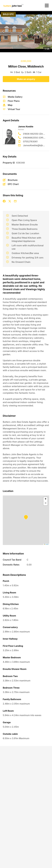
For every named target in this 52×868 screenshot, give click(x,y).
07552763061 (30, 142)
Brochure (13, 180)
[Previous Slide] (3, 32)
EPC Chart (13, 184)
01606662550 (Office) (34, 138)
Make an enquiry (26, 79)
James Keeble (26, 127)
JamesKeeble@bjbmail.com (34, 145)
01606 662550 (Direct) (34, 134)
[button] (26, 32)
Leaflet (46, 544)
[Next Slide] (49, 32)
